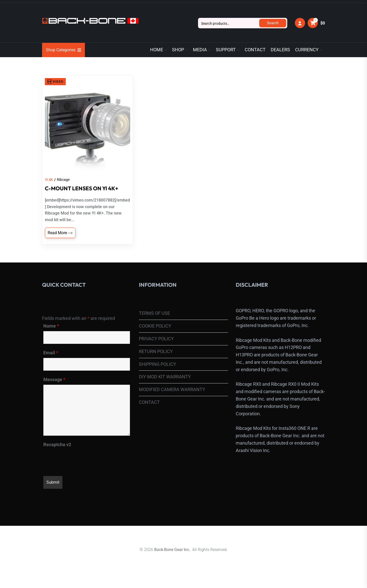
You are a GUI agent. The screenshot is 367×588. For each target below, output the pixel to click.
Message (54, 388)
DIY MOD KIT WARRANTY (165, 385)
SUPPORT (226, 50)
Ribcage (63, 188)
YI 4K (49, 188)
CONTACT (255, 50)
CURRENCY (307, 50)
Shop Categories (63, 50)
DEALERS (280, 50)
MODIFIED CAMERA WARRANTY (172, 398)
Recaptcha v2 (57, 453)
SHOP (178, 50)
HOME (157, 50)
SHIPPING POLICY (158, 373)
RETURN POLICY (156, 360)
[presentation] (82, 468)
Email (51, 361)
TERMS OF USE (154, 322)
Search (273, 23)
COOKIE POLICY (155, 334)
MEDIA (200, 50)
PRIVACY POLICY (156, 347)
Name (51, 334)
